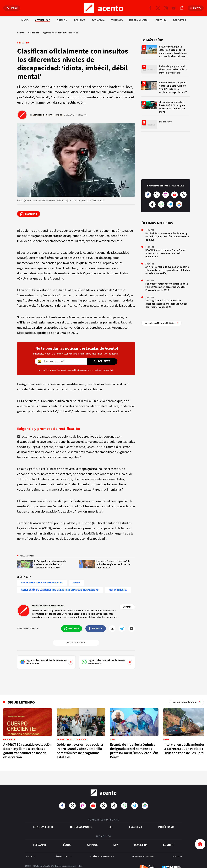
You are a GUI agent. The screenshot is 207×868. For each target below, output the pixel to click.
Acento (21, 33)
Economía (98, 21)
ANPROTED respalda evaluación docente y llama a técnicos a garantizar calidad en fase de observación (168, 270)
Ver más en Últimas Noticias (161, 315)
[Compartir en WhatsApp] (72, 629)
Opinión (62, 21)
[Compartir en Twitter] (112, 629)
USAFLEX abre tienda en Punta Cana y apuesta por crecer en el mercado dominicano (165, 253)
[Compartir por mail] (132, 629)
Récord (66, 843)
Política (79, 21)
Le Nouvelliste (44, 825)
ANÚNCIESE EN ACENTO (143, 855)
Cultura (161, 21)
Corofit (169, 843)
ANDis (77, 583)
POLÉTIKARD (166, 825)
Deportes (180, 21)
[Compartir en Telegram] (122, 629)
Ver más (127, 607)
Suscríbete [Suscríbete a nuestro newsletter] (102, 361)
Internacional (139, 21)
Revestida (141, 843)
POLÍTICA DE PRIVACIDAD (102, 855)
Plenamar (39, 843)
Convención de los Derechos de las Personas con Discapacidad (60, 590)
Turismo (117, 21)
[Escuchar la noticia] (29, 214)
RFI (111, 825)
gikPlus (92, 843)
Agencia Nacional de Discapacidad (61, 33)
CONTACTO (31, 855)
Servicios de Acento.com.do (48, 115)
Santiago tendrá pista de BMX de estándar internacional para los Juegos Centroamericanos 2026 (166, 304)
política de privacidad (104, 370)
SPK (116, 843)
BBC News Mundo (81, 825)
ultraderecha (118, 590)
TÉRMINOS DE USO (63, 855)
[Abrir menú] (12, 8)
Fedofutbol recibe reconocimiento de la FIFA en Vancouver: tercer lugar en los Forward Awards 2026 (167, 287)
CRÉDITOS (177, 855)
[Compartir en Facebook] (96, 629)
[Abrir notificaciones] (181, 8)
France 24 (135, 825)
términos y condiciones (84, 370)
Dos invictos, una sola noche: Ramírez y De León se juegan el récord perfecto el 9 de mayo (167, 237)
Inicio (25, 21)
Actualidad (43, 21)
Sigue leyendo (21, 702)
